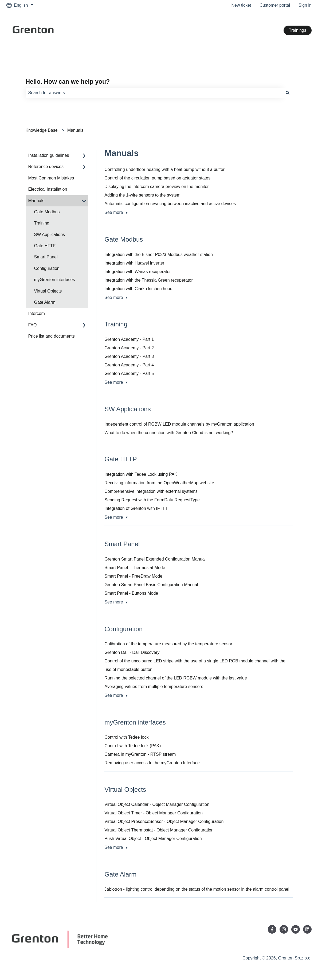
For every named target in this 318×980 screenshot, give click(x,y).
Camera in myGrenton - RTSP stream (140, 754)
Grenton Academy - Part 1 (129, 339)
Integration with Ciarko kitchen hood (138, 289)
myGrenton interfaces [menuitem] (55, 280)
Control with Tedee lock (126, 737)
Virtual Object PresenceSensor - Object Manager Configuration (164, 821)
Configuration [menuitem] (47, 268)
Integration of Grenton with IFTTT (136, 508)
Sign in (305, 5)
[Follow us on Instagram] (284, 929)
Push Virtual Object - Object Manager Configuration (153, 839)
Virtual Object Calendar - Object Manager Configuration (157, 804)
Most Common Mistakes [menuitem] (51, 178)
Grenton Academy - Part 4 (129, 365)
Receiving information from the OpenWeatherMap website (159, 483)
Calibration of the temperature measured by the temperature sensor (168, 644)
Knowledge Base (42, 130)
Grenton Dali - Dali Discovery (132, 652)
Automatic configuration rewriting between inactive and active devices (170, 204)
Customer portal (275, 5)
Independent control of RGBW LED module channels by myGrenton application (179, 424)
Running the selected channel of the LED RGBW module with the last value (176, 678)
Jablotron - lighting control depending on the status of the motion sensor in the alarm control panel (197, 889)
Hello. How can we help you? (68, 82)
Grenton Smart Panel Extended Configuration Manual (155, 559)
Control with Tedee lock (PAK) (133, 746)
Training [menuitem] (42, 223)
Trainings (298, 30)
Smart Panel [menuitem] (46, 257)
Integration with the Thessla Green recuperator (149, 280)
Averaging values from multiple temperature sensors (154, 687)
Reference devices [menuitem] (46, 167)
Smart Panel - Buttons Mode (131, 593)
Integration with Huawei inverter (134, 263)
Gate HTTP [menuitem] (45, 246)
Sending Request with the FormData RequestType (152, 500)
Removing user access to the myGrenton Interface (152, 763)
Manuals (75, 130)
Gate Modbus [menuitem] (47, 212)
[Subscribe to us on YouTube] (296, 929)
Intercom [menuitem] (37, 313)
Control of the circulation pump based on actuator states (157, 178)
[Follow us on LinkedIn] (307, 929)
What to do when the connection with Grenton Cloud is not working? (169, 433)
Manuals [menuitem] (36, 201)
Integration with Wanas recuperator (138, 272)
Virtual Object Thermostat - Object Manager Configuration (159, 830)
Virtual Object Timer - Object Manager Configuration (154, 813)
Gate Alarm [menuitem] (45, 302)
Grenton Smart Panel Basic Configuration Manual (151, 585)
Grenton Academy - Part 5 (129, 373)
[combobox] (154, 93)
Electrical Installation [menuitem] (48, 189)
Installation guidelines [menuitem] (49, 155)
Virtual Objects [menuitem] (48, 291)
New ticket (241, 5)
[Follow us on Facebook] (272, 929)
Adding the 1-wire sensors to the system (142, 195)
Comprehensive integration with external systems (151, 491)
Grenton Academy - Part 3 (129, 356)
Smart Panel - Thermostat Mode (135, 568)
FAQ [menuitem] (33, 325)
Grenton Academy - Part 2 (129, 348)
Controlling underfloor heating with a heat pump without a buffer (164, 169)
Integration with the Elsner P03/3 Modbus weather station (159, 255)
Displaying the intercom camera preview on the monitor (156, 187)
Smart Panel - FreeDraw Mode (133, 576)
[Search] (288, 93)
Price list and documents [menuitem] (52, 336)
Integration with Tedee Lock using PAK (141, 474)
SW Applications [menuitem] (50, 235)
